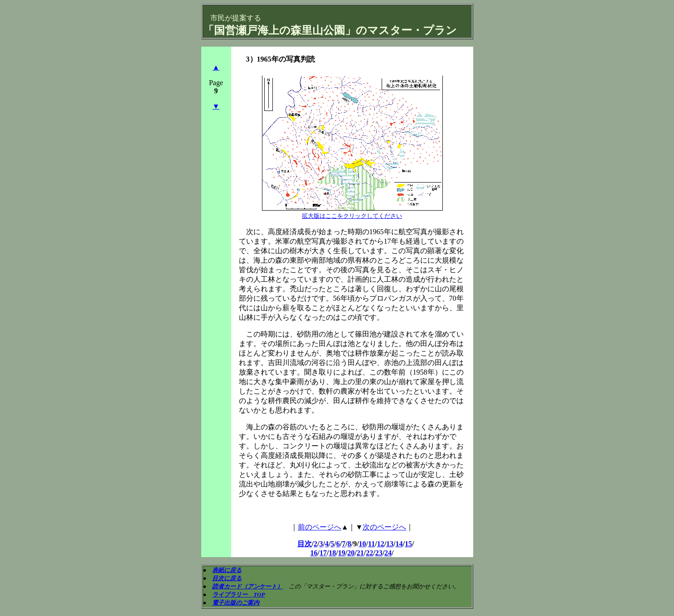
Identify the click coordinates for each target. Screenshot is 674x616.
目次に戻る (227, 578)
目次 (305, 544)
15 (408, 544)
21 (360, 553)
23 (379, 553)
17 (323, 553)
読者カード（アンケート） (247, 586)
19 (342, 553)
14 (399, 544)
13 (390, 544)
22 (369, 553)
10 (363, 544)
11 (371, 544)
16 (314, 553)
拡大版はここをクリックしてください (352, 216)
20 (351, 553)
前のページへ (320, 527)
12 (381, 544)
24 (388, 553)
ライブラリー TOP (238, 594)
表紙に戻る (227, 570)
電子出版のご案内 (236, 603)
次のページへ (384, 527)
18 (332, 553)
